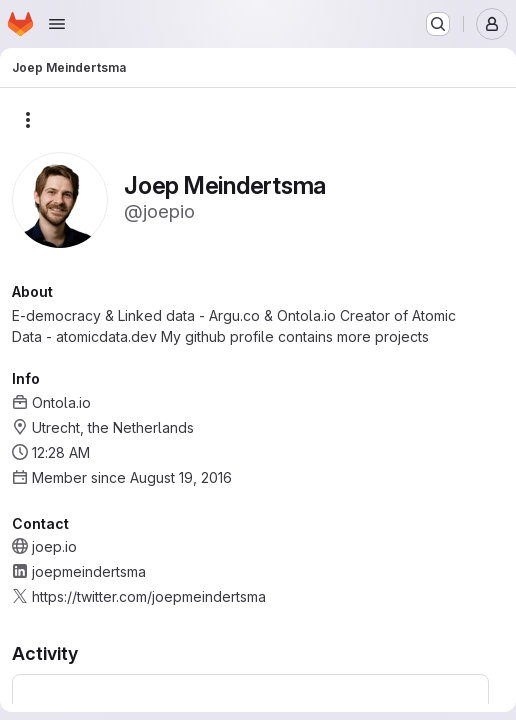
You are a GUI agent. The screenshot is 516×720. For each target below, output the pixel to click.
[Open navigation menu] (57, 24)
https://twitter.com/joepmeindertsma (149, 596)
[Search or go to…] (438, 24)
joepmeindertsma (89, 571)
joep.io (54, 546)
